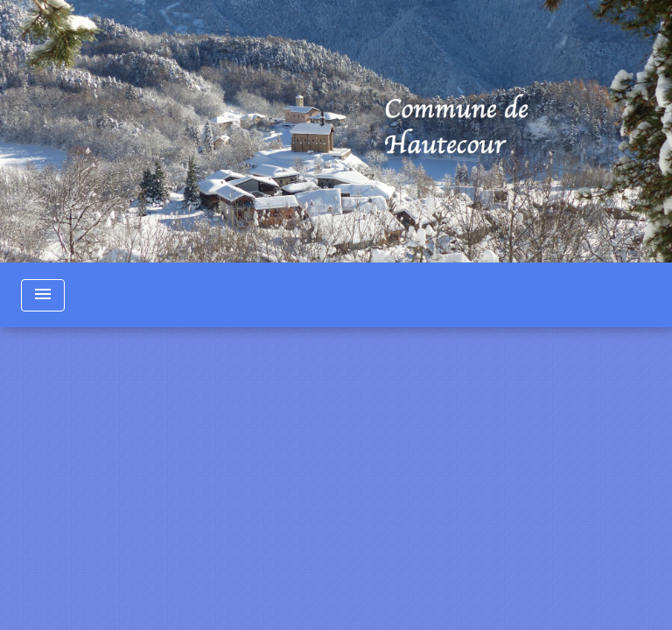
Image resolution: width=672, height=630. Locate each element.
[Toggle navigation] (43, 295)
